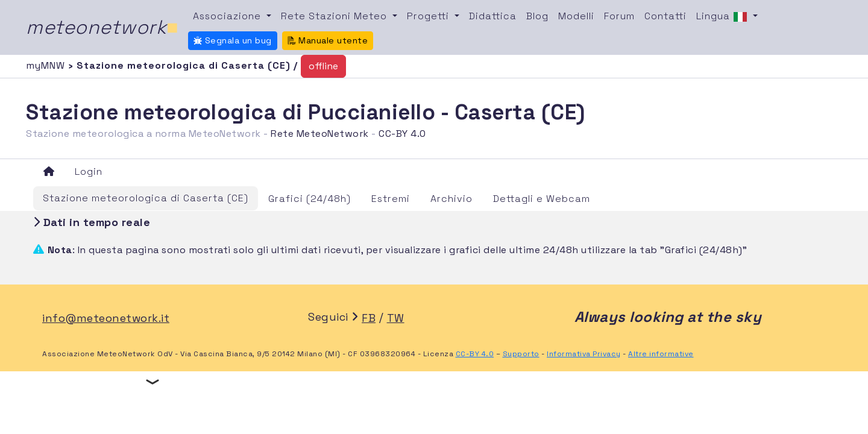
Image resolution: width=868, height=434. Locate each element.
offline (323, 66)
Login (89, 171)
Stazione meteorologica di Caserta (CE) (146, 198)
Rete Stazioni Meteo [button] (335, 16)
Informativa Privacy (584, 354)
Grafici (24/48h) (310, 199)
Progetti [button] (429, 16)
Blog (537, 16)
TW (396, 318)
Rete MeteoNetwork (320, 134)
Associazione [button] (228, 16)
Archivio (451, 199)
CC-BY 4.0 (402, 134)
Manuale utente (328, 40)
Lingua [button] (723, 17)
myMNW (47, 65)
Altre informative (661, 354)
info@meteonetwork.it (106, 318)
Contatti (665, 16)
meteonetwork (102, 27)
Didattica (493, 16)
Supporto (521, 354)
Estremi (391, 199)
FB (369, 318)
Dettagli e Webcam (542, 199)
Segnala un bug (233, 40)
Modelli (576, 16)
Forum (619, 16)
